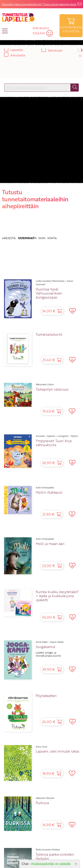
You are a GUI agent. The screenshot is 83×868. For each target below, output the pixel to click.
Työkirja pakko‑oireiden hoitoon (55, 856)
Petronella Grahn (45, 384)
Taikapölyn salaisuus (52, 389)
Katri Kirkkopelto (45, 488)
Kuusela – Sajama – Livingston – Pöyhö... (57, 436)
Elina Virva (41, 747)
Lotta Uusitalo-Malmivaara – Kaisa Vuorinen (54, 283)
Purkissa (42, 803)
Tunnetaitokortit (49, 335)
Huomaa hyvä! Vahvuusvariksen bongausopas (49, 293)
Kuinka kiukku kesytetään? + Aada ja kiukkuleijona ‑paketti (57, 596)
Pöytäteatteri (46, 696)
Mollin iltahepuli (49, 492)
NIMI (42, 238)
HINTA (52, 238)
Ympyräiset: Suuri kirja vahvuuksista (54, 443)
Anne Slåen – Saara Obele (50, 642)
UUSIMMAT (27, 238)
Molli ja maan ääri (50, 544)
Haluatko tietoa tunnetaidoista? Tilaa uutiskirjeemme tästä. (39, 4)
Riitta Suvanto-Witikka (48, 850)
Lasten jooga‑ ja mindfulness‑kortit (48, 654)
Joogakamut (45, 647)
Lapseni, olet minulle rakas (58, 751)
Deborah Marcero (45, 798)
